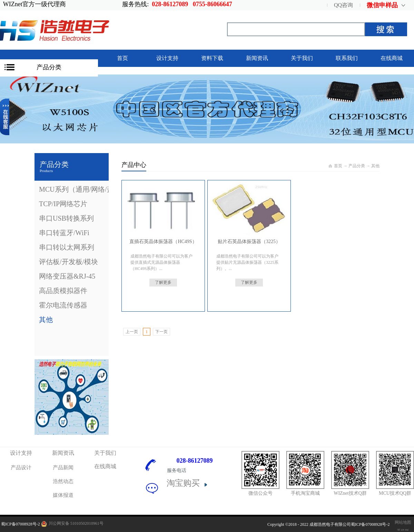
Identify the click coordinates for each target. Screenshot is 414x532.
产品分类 (49, 67)
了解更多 (163, 282)
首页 (122, 58)
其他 (375, 166)
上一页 (132, 332)
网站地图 (402, 522)
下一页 (161, 332)
